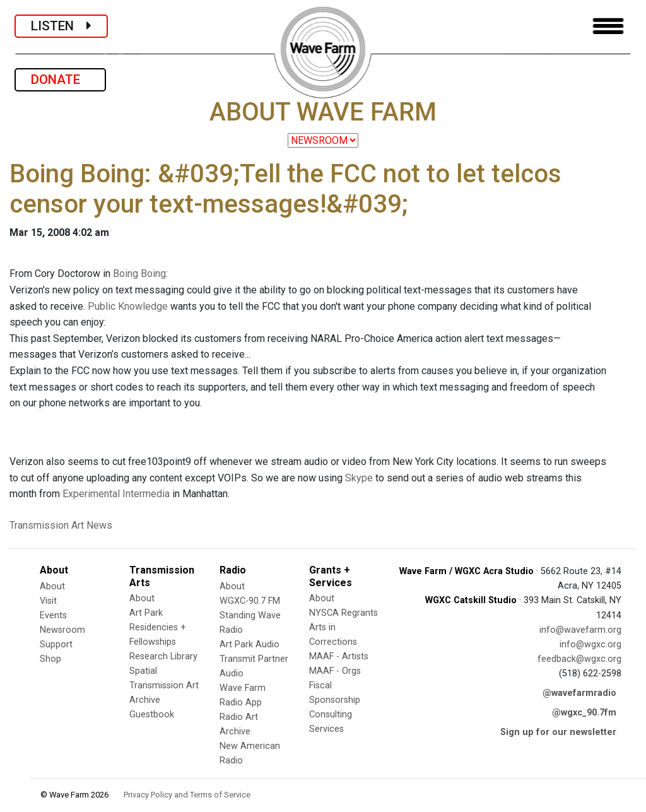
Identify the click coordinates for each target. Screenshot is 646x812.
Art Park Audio (250, 644)
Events (53, 615)
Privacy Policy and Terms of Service (187, 795)
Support (56, 644)
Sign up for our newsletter (558, 732)
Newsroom (62, 630)
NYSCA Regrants (344, 613)
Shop (50, 659)
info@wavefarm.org (580, 630)
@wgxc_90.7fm (584, 713)
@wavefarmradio (579, 693)
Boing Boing (139, 274)
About (52, 586)
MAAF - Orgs (335, 671)
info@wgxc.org (590, 644)
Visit (48, 601)
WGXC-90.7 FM (250, 601)
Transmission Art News (61, 525)
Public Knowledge (128, 306)
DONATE (60, 79)
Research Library (163, 656)
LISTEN (61, 26)
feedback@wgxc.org (579, 659)
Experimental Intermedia (116, 494)
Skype (359, 478)
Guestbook (152, 715)
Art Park (146, 613)
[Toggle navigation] (608, 26)
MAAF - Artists (339, 656)
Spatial (143, 671)
